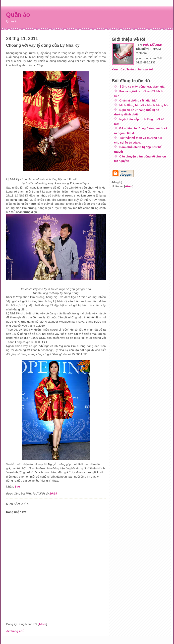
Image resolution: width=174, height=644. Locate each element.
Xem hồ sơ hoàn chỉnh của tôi (132, 69)
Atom (43, 624)
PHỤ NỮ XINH (152, 45)
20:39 (53, 493)
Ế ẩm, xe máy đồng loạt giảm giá (142, 86)
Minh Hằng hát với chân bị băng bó (144, 105)
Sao (17, 486)
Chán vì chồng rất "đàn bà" (138, 100)
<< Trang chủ (15, 631)
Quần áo (18, 15)
